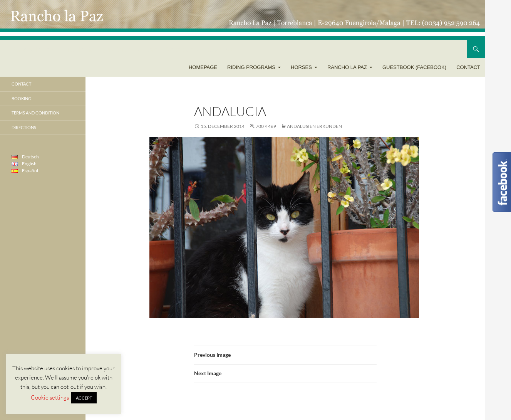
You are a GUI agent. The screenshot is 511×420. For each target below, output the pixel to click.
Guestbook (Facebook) (414, 67)
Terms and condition (35, 113)
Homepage (203, 67)
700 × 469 (266, 126)
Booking (21, 98)
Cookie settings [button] (50, 397)
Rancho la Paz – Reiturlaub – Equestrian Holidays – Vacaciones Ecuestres (122, 49)
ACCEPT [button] (84, 398)
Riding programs (251, 67)
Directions (24, 127)
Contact (468, 67)
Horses (301, 67)
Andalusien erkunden (314, 126)
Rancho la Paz (347, 67)
